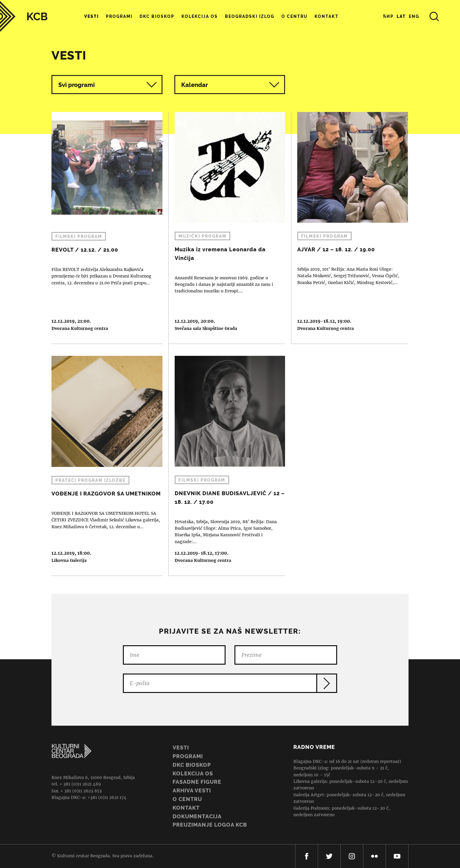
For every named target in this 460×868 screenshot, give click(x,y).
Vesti (91, 16)
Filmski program (79, 236)
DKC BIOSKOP (192, 765)
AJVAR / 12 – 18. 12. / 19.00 (350, 228)
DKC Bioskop (157, 16)
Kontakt (327, 16)
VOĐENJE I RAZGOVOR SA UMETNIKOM (104, 460)
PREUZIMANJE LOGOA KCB (210, 825)
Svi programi (108, 85)
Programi (119, 16)
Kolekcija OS (200, 16)
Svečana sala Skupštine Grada (206, 328)
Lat (401, 16)
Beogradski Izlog (250, 16)
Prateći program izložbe (90, 480)
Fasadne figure (197, 782)
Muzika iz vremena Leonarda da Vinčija (227, 228)
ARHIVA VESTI (192, 790)
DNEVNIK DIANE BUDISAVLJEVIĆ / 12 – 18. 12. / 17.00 (227, 460)
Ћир (388, 16)
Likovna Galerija (69, 560)
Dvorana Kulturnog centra (80, 328)
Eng (414, 16)
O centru (294, 16)
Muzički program (202, 236)
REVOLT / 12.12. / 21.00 (104, 228)
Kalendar (230, 85)
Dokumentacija (197, 816)
